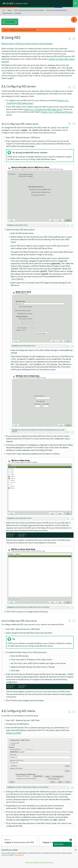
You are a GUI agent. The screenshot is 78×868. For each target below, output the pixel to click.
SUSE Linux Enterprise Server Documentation (29, 10)
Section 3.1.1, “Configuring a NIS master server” (44, 109)
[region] (39, 857)
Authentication (7, 13)
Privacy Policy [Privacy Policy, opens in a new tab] (19, 855)
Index (10, 10)
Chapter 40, (14, 733)
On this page (10, 22)
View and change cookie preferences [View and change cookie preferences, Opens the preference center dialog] (39, 862)
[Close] (76, 850)
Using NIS (18, 13)
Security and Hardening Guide (57, 10)
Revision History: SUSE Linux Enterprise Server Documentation (27, 43)
